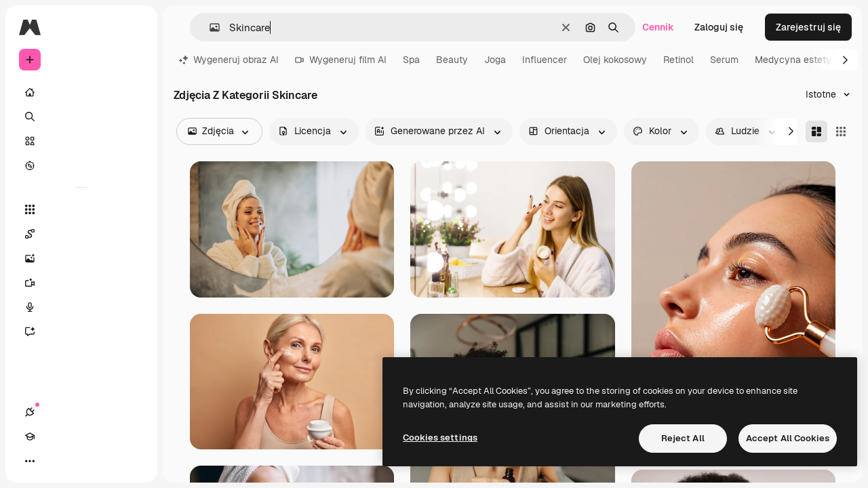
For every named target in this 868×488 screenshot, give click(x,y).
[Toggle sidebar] (133, 27)
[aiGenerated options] (439, 131)
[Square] (841, 131)
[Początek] (81, 92)
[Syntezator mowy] (81, 307)
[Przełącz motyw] (79, 461)
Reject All (683, 438)
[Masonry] (816, 131)
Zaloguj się (719, 27)
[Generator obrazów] (81, 258)
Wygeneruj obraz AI (229, 60)
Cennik (658, 27)
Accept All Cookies (788, 438)
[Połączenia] (30, 461)
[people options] (747, 131)
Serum (724, 60)
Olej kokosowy (615, 60)
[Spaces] (81, 234)
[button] (209, 27)
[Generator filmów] (81, 283)
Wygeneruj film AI (341, 60)
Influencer (545, 60)
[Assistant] (81, 331)
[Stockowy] (81, 141)
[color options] (662, 131)
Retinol (678, 60)
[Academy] (54, 461)
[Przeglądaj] (81, 165)
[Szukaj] (81, 117)
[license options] (314, 131)
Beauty (452, 60)
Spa (411, 60)
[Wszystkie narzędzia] (81, 209)
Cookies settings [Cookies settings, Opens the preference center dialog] (440, 438)
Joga (495, 60)
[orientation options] (568, 131)
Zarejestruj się (808, 27)
